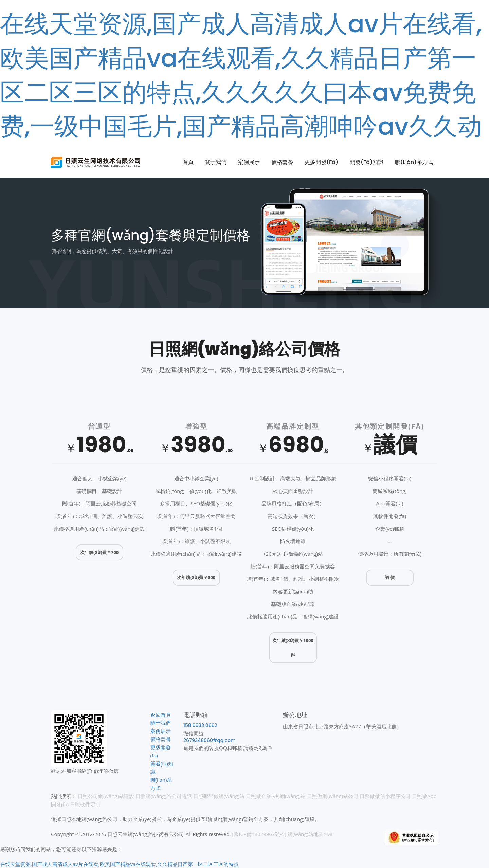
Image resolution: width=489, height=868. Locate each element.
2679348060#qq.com (209, 740)
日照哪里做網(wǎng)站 (219, 796)
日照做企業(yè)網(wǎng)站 (276, 796)
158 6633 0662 (200, 725)
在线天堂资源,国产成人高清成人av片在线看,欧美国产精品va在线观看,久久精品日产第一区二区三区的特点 (119, 864)
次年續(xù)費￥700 (99, 552)
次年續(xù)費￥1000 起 (293, 648)
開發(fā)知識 (367, 162)
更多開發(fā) (321, 162)
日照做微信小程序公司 (385, 796)
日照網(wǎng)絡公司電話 (164, 796)
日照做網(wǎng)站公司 (333, 796)
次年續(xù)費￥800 (196, 578)
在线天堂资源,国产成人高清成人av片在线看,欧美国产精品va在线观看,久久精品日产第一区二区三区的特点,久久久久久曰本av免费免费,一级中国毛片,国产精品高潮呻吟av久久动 (241, 75)
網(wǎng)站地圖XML (311, 834)
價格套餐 (282, 162)
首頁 (188, 162)
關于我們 (216, 162)
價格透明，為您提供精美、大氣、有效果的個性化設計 (112, 251)
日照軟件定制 (85, 804)
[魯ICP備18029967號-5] (259, 834)
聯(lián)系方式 (414, 162)
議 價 (390, 578)
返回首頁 (161, 715)
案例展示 (249, 162)
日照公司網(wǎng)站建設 (106, 796)
